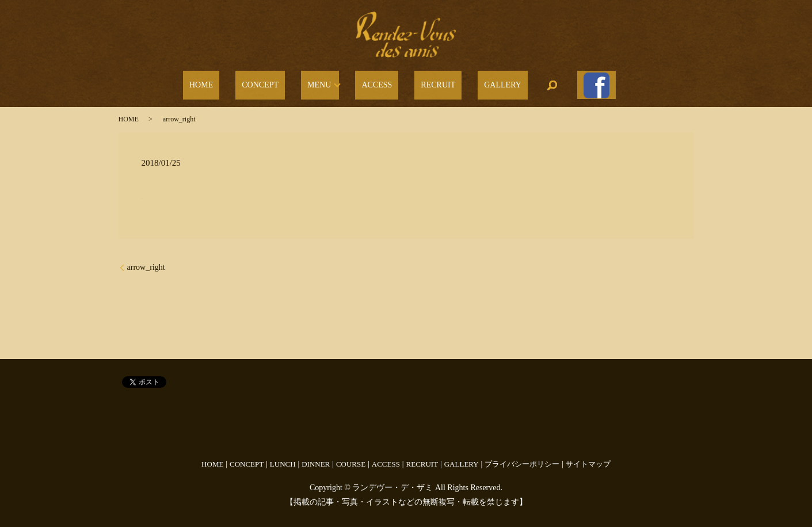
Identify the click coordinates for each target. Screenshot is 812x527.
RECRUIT (429, 83)
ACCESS (380, 83)
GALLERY (481, 83)
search (524, 82)
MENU (328, 83)
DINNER (316, 458)
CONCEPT (282, 83)
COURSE (351, 458)
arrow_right (146, 261)
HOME (236, 83)
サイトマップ (588, 458)
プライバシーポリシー (522, 458)
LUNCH (283, 458)
